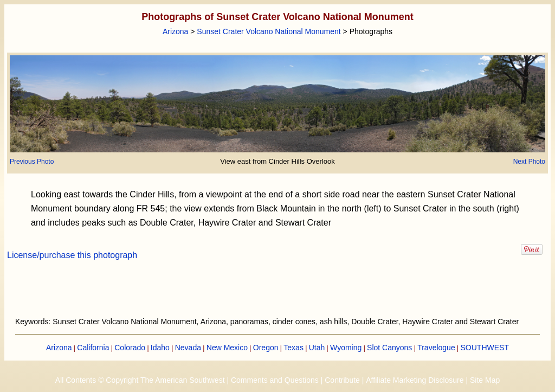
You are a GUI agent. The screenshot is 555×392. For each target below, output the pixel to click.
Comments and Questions (275, 380)
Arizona (175, 31)
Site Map (485, 380)
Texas (293, 348)
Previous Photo (32, 162)
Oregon (266, 348)
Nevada (188, 348)
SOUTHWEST (485, 348)
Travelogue (436, 348)
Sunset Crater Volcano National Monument (269, 31)
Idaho (160, 348)
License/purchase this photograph (72, 255)
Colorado (130, 348)
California (93, 348)
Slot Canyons (389, 348)
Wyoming (346, 348)
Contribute (342, 380)
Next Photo (529, 162)
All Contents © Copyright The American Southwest (140, 380)
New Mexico (227, 348)
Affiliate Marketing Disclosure (415, 380)
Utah (317, 348)
